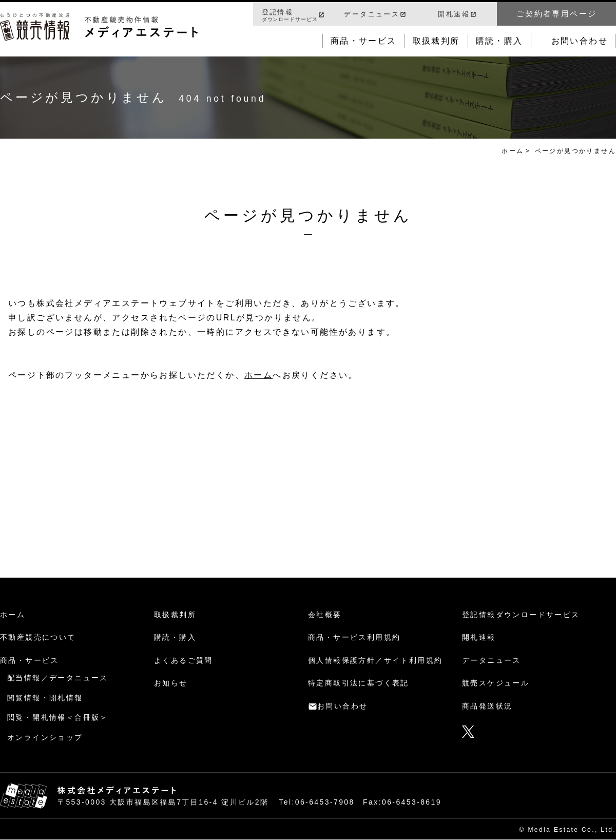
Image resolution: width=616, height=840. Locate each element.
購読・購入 (499, 41)
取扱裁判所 (436, 41)
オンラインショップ (45, 737)
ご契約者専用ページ (557, 14)
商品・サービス (364, 41)
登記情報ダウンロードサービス (521, 615)
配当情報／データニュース (58, 678)
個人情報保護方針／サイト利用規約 (375, 660)
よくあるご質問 (184, 660)
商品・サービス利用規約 (354, 637)
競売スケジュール (496, 683)
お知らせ (171, 683)
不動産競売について (38, 637)
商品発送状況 (487, 706)
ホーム (513, 151)
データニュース (372, 14)
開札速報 (454, 14)
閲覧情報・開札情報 (45, 698)
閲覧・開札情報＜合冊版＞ (58, 717)
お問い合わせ (580, 41)
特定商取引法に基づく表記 (359, 683)
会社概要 (325, 615)
